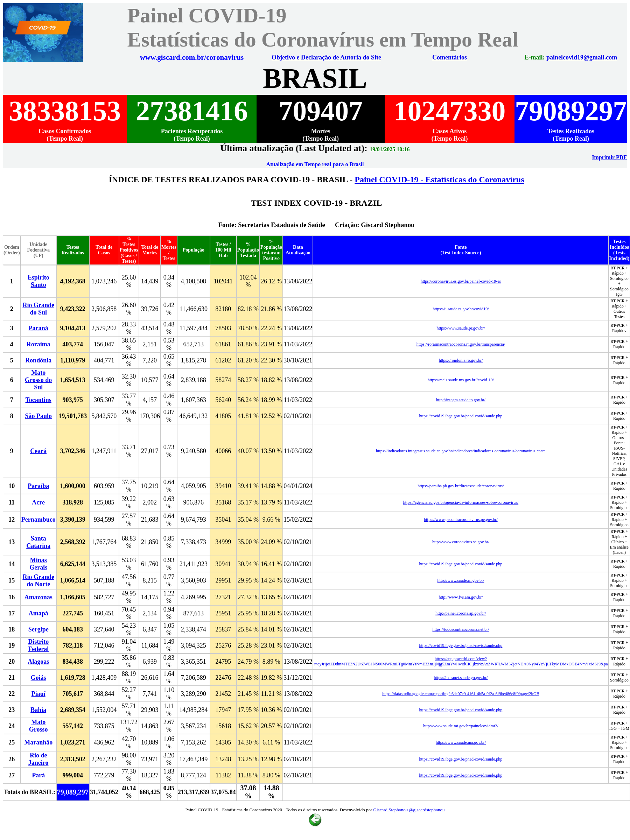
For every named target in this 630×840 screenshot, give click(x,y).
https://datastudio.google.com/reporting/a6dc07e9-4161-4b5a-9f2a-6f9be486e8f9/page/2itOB (461, 694)
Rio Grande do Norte (38, 581)
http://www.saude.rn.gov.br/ (461, 580)
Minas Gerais (38, 564)
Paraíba (38, 486)
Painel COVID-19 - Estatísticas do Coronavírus (439, 179)
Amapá (38, 613)
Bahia (38, 710)
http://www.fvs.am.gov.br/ (461, 597)
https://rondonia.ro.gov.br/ (461, 360)
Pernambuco (38, 520)
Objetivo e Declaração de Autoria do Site (327, 57)
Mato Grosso (38, 726)
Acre (38, 502)
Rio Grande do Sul (38, 309)
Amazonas (38, 597)
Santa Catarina (38, 542)
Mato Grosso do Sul (38, 380)
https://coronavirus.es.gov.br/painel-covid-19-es (461, 281)
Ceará (38, 451)
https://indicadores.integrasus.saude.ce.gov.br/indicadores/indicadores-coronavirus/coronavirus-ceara (461, 451)
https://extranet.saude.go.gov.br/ (461, 678)
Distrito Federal (38, 645)
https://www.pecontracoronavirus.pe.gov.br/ (461, 520)
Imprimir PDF (609, 157)
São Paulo (38, 416)
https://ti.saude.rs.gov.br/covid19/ (461, 309)
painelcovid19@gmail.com (582, 57)
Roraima (38, 344)
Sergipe (38, 629)
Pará (38, 775)
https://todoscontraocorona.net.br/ (461, 629)
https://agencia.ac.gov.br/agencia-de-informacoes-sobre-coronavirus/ (461, 502)
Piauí (38, 694)
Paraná (38, 328)
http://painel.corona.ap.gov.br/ (461, 613)
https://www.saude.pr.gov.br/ (461, 328)
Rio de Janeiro (38, 759)
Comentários (450, 57)
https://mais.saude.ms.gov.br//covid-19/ (461, 380)
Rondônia (38, 360)
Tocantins (38, 400)
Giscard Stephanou (391, 810)
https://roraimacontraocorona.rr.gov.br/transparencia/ (461, 344)
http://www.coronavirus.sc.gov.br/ (461, 542)
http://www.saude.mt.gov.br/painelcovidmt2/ (461, 726)
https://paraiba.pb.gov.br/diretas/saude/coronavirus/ (461, 486)
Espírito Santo (38, 281)
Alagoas (38, 662)
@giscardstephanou (427, 810)
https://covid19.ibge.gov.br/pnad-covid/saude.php (461, 416)
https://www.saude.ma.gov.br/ (461, 742)
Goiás (38, 678)
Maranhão (38, 742)
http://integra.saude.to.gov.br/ (461, 400)
